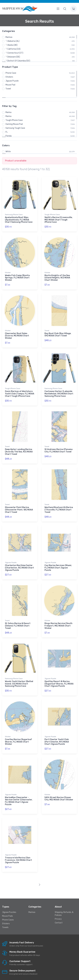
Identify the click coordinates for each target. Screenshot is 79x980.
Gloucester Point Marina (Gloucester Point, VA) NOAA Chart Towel (19, 503)
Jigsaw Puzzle (12, 81)
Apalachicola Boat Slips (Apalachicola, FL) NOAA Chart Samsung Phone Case (19, 213)
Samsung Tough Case (15, 121)
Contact (59, 916)
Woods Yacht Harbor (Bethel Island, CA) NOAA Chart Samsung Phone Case (19, 677)
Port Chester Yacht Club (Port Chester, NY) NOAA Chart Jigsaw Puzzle (57, 735)
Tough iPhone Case (14, 113)
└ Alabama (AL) (12, 41)
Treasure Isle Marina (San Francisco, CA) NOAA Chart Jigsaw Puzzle (18, 853)
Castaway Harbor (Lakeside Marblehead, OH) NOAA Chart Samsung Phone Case (59, 387)
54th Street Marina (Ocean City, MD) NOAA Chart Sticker (59, 792)
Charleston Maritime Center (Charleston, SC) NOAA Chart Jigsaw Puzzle (19, 561)
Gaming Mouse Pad (14, 117)
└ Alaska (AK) (11, 45)
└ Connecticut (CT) (14, 53)
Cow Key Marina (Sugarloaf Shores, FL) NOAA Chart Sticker (18, 735)
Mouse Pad (10, 85)
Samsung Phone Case (14, 208)
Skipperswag (54, 975)
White (8, 145)
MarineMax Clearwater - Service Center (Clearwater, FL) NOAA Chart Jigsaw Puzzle (19, 794)
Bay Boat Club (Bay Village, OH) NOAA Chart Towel (58, 328)
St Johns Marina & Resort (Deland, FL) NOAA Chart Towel (18, 619)
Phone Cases (8, 913)
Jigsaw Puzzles (9, 905)
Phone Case (11, 73)
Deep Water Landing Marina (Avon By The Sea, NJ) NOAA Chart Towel (19, 445)
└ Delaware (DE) (13, 57)
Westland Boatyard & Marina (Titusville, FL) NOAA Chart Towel (59, 503)
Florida (9, 129)
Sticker (8, 266)
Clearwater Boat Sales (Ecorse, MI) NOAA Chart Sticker (17, 329)
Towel (8, 89)
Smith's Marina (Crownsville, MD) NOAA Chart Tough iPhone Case (59, 213)
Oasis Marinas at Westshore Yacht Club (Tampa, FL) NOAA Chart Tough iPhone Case (20, 387)
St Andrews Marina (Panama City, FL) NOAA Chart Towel (59, 444)
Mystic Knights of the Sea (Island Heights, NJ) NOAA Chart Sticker (57, 271)
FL (7, 125)
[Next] (39, 878)
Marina (8, 106)
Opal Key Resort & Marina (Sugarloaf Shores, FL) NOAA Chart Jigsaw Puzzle (59, 677)
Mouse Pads (7, 909)
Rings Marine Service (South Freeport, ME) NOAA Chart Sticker (58, 619)
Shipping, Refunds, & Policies (64, 907)
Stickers (9, 77)
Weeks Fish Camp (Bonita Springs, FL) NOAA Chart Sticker (17, 271)
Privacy (58, 912)
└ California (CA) (13, 49)
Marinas (9, 37)
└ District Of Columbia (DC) (18, 61)
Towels (5, 921)
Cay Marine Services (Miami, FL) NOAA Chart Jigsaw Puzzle (58, 561)
